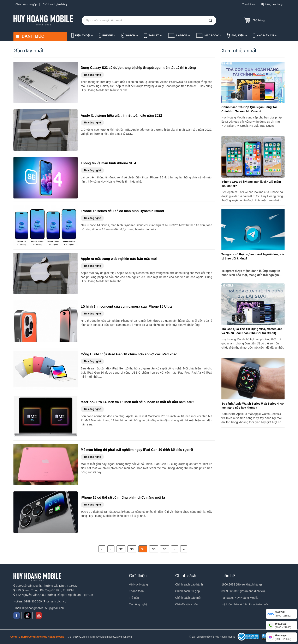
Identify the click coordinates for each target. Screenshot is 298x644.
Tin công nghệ (138, 604)
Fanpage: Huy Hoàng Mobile (240, 598)
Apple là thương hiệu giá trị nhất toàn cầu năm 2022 (121, 115)
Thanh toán (249, 4)
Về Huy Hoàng (138, 584)
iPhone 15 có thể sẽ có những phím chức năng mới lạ (123, 498)
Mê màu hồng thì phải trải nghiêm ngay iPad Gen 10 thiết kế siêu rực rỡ (137, 450)
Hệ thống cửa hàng (272, 4)
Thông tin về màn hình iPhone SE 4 (108, 163)
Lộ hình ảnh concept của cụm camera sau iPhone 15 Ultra (126, 306)
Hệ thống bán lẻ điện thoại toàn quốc (245, 604)
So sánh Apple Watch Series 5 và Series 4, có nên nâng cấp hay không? (253, 406)
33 (132, 549)
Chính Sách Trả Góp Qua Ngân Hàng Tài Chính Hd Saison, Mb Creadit (249, 109)
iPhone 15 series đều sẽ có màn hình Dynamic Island (122, 211)
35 (154, 549)
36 (165, 549)
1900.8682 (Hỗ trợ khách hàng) (242, 584)
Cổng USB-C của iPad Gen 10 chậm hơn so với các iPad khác (129, 354)
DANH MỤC (30, 36)
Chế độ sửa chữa (187, 604)
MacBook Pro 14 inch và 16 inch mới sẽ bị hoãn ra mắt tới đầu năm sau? (138, 402)
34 (143, 549)
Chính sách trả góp (26, 4)
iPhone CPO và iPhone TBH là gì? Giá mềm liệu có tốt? (251, 184)
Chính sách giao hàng (55, 4)
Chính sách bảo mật (188, 598)
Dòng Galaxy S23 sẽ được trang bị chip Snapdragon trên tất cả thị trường (138, 68)
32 (121, 549)
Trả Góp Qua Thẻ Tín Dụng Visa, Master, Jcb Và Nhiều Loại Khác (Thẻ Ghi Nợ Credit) (252, 331)
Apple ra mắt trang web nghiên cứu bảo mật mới (119, 259)
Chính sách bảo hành (189, 584)
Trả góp (134, 598)
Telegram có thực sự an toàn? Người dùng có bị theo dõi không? (253, 256)
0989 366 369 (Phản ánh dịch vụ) (243, 591)
